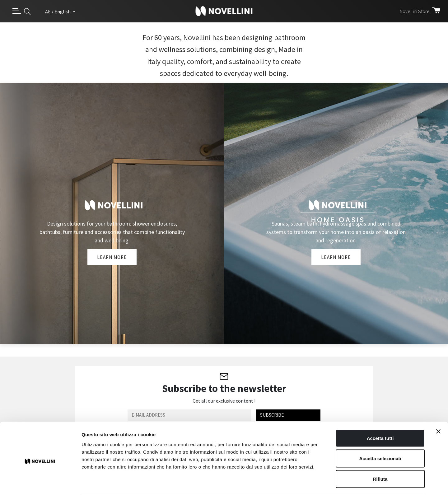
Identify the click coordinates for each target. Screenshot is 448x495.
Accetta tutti (380, 413)
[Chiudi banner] (438, 407)
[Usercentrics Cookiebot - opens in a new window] (40, 483)
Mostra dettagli (327, 483)
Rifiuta (380, 454)
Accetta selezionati (380, 434)
